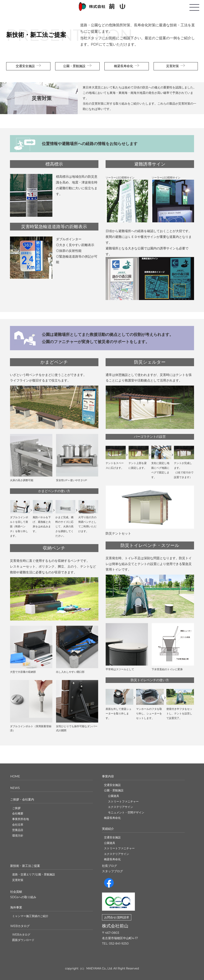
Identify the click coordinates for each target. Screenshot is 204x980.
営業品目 (18, 830)
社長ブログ (109, 866)
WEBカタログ (20, 926)
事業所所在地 (21, 819)
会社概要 (18, 813)
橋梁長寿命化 (124, 66)
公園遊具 (114, 796)
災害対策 (173, 66)
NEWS (15, 788)
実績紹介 (108, 829)
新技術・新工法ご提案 (36, 35)
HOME (15, 776)
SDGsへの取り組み (23, 897)
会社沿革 (18, 825)
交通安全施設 (25, 66)
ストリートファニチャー (123, 801)
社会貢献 (16, 892)
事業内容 (108, 776)
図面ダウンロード (23, 940)
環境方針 (18, 836)
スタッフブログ (112, 871)
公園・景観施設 (74, 66)
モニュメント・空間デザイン (126, 812)
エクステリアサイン (121, 807)
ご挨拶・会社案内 (22, 799)
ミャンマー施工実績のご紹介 (30, 916)
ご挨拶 (16, 808)
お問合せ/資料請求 (117, 917)
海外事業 (16, 907)
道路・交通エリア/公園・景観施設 (34, 874)
